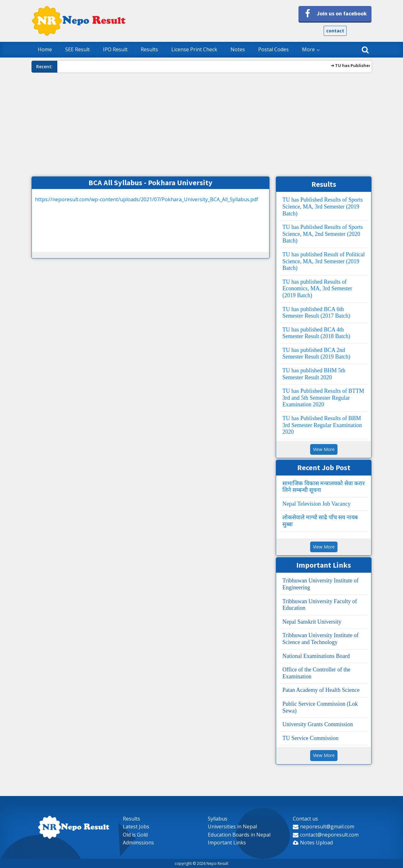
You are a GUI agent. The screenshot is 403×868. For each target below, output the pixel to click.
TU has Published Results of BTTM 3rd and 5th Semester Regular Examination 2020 (323, 398)
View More (324, 449)
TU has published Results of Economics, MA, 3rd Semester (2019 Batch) (317, 289)
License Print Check (194, 49)
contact (335, 31)
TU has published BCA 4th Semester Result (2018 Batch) (316, 333)
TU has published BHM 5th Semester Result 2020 (314, 374)
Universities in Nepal (232, 826)
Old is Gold (135, 835)
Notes (238, 49)
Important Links (227, 843)
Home (45, 49)
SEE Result (77, 49)
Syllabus (218, 819)
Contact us (305, 819)
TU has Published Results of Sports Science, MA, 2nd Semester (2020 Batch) (323, 234)
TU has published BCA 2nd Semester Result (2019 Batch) (316, 353)
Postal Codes (273, 49)
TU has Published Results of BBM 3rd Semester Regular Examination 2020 (322, 425)
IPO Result (115, 49)
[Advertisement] (201, 123)
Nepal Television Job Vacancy (317, 504)
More (308, 49)
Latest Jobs (136, 826)
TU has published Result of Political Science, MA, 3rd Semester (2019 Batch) (324, 261)
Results (149, 49)
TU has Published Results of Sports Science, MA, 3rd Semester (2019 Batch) (323, 206)
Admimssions (138, 843)
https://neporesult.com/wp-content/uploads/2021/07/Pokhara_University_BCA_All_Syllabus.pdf (147, 199)
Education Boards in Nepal (239, 835)
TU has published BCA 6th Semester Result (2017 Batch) (316, 313)
